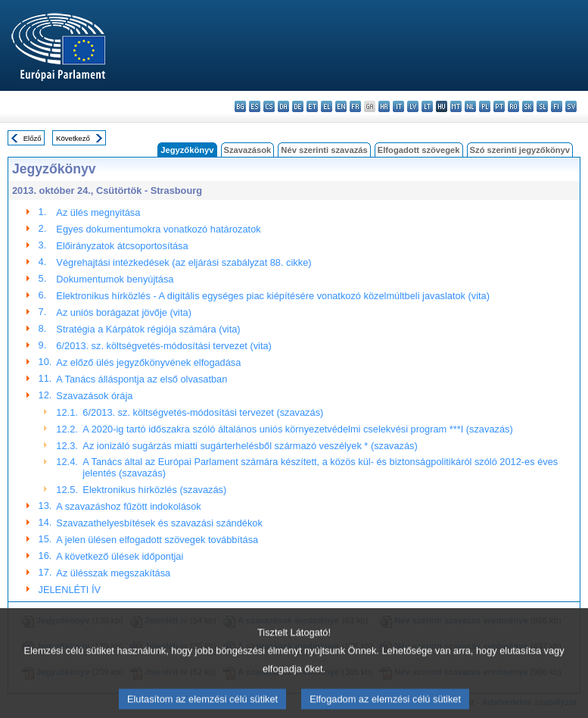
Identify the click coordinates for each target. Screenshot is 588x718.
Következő (73, 138)
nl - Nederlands (470, 106)
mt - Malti (456, 106)
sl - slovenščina (542, 106)
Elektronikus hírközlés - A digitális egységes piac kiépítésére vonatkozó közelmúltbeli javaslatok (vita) (273, 296)
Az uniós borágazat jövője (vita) (124, 312)
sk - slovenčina (528, 106)
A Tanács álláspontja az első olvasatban (142, 379)
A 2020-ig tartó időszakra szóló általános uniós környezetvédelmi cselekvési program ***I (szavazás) (297, 429)
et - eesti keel (312, 106)
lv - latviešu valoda (413, 106)
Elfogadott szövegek (419, 150)
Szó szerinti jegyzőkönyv (520, 150)
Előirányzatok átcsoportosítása (122, 246)
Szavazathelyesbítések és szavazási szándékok (159, 523)
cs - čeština (269, 106)
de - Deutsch (298, 106)
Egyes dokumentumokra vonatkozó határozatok (158, 229)
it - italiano (398, 106)
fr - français (355, 106)
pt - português (499, 106)
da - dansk (283, 106)
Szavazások (248, 150)
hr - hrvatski (384, 106)
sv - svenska (571, 106)
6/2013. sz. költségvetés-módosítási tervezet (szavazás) (203, 412)
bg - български (240, 106)
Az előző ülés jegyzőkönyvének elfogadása (148, 362)
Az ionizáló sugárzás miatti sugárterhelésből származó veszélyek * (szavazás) (250, 446)
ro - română (513, 106)
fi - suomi (557, 106)
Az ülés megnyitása (98, 212)
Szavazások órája (94, 396)
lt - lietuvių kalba (427, 106)
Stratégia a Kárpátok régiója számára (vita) (148, 329)
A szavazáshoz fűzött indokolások (128, 506)
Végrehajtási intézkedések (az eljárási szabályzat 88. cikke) (184, 262)
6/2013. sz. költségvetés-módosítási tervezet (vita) (164, 346)
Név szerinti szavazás (324, 150)
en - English (341, 106)
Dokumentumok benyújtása (115, 279)
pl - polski (485, 106)
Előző (33, 138)
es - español (255, 106)
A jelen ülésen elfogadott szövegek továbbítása (157, 540)
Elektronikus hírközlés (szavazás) (154, 490)
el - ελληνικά (327, 106)
